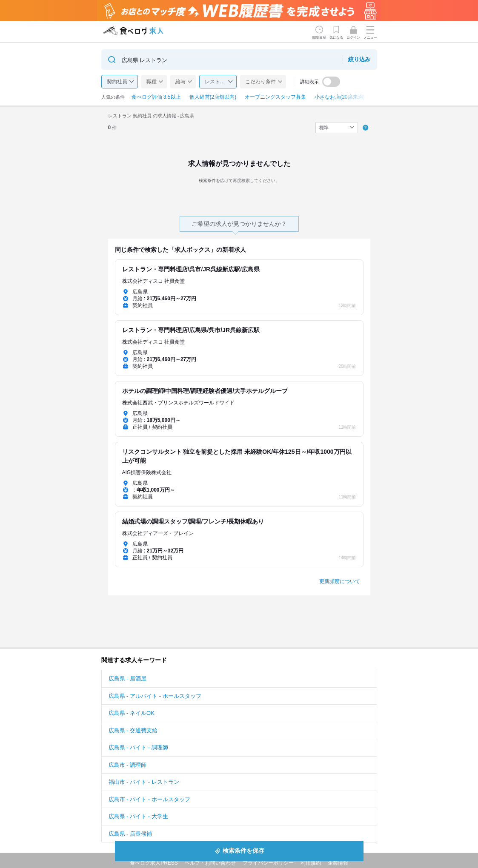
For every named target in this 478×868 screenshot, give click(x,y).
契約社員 (117, 82)
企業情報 (338, 863)
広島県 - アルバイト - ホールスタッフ (155, 696)
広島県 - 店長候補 (130, 834)
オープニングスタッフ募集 (275, 97)
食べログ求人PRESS (154, 863)
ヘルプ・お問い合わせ (210, 863)
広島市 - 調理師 (128, 765)
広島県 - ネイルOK (132, 713)
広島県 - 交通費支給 (133, 730)
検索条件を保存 (243, 851)
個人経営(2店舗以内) (213, 97)
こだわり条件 (260, 82)
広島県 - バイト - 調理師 (138, 747)
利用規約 (311, 863)
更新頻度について (340, 581)
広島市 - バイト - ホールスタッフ (149, 799)
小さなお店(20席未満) (339, 97)
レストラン (218, 82)
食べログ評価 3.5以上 (156, 97)
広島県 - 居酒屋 (128, 679)
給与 (180, 82)
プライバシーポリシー (268, 863)
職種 (152, 82)
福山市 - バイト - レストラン (144, 782)
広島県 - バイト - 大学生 (138, 816)
